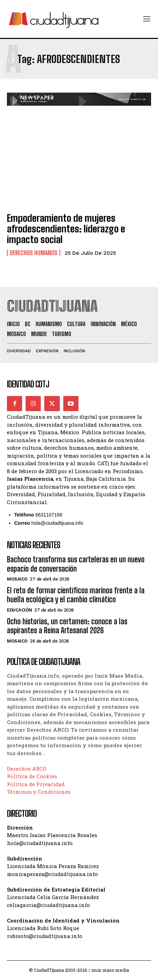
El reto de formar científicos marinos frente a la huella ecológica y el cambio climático (76, 595)
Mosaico (17, 579)
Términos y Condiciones (39, 792)
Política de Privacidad (36, 784)
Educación (20, 610)
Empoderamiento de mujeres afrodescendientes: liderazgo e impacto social (66, 229)
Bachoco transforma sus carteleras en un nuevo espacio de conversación (76, 564)
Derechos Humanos (34, 253)
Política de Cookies (32, 776)
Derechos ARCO (27, 769)
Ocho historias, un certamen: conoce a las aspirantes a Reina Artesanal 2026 (67, 626)
